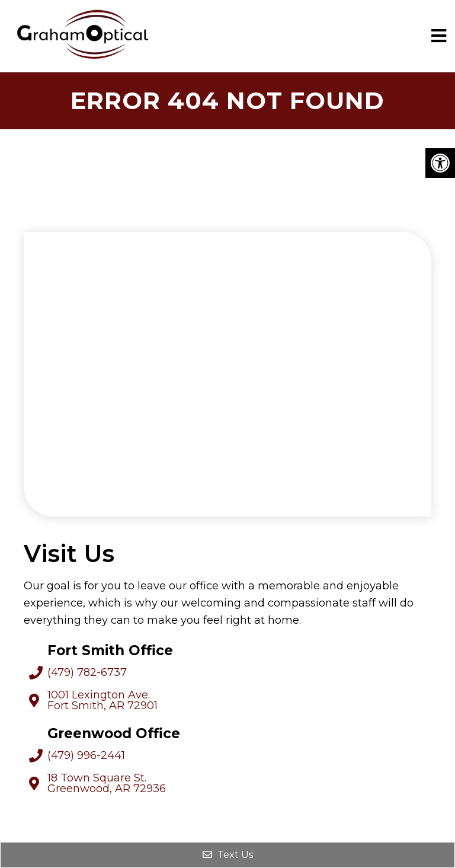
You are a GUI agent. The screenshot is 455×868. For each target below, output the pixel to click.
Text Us (228, 855)
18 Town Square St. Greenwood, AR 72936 (107, 783)
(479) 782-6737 (87, 672)
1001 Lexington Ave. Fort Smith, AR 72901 (102, 700)
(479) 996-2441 (86, 755)
